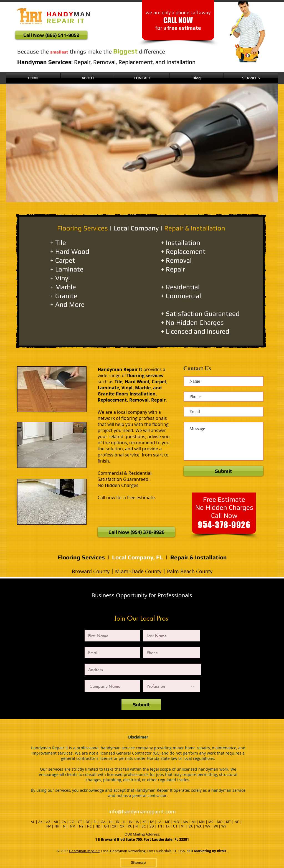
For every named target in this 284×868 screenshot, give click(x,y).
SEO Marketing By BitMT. (207, 851)
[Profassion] (171, 686)
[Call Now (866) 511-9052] (51, 35)
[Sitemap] (138, 863)
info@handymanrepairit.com (142, 811)
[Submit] (141, 704)
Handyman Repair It (84, 851)
